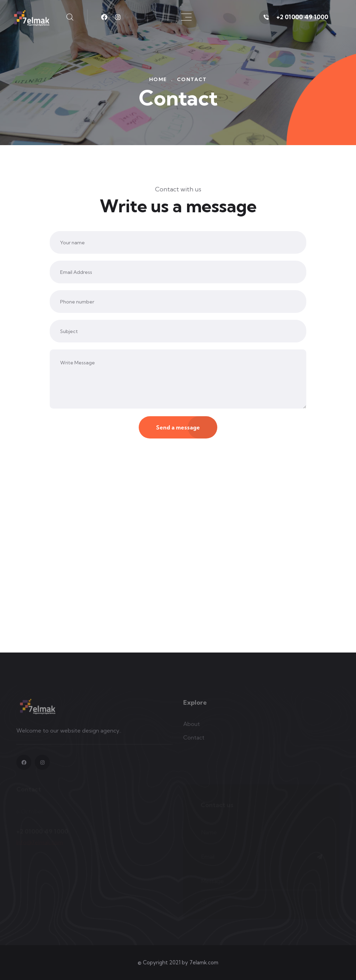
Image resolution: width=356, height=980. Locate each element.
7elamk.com (204, 962)
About (192, 726)
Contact (194, 740)
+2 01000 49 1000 (302, 17)
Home (158, 79)
